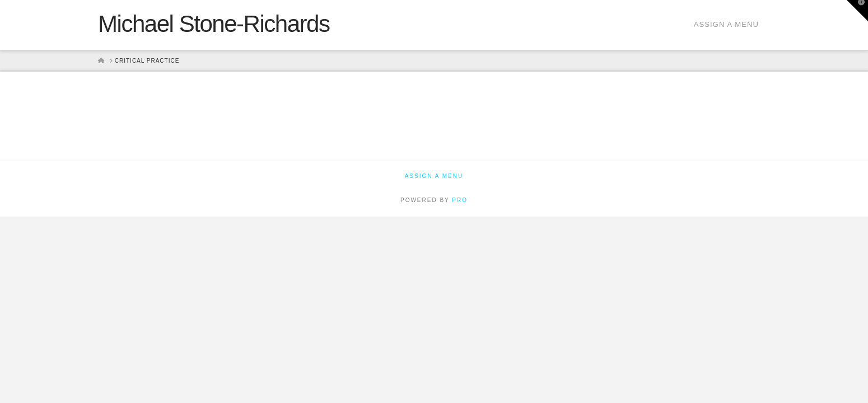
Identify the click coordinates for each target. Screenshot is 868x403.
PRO (460, 200)
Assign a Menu (726, 24)
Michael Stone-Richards (214, 24)
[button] (857, 11)
